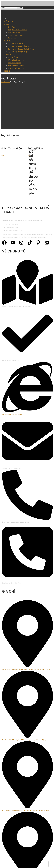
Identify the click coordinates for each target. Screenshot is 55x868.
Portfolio (7, 82)
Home (2, 82)
